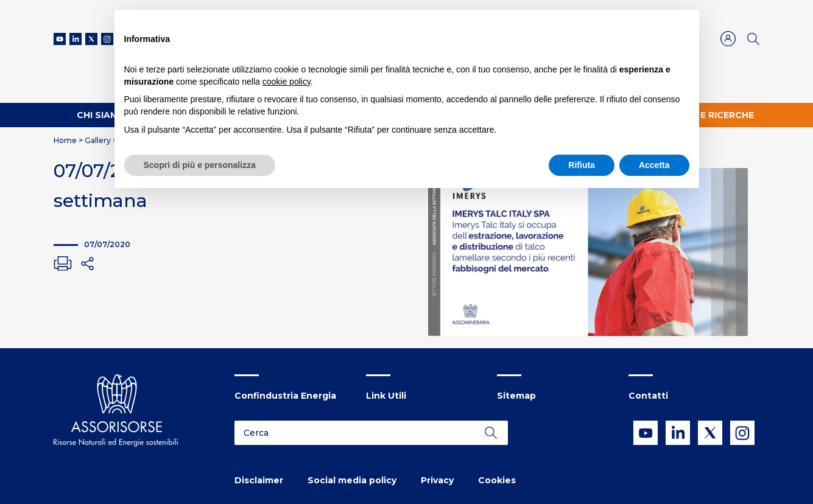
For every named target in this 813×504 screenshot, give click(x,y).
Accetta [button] (654, 165)
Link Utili (386, 396)
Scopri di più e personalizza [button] (200, 165)
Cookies (497, 480)
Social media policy (352, 480)
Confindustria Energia (285, 396)
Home (65, 140)
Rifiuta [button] (582, 165)
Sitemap (516, 396)
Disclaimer (259, 480)
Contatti (648, 396)
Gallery (98, 140)
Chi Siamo (101, 115)
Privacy (437, 480)
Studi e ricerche (711, 115)
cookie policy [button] (287, 82)
